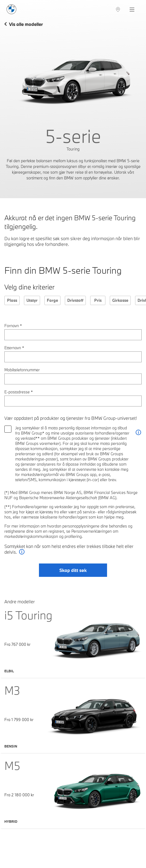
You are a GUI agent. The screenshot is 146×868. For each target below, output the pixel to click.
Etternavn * (14, 348)
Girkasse (120, 300)
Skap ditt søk (73, 570)
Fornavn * (13, 326)
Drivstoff (75, 300)
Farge (52, 300)
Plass (12, 300)
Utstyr (32, 300)
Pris (98, 300)
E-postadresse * (19, 392)
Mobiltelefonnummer (22, 370)
